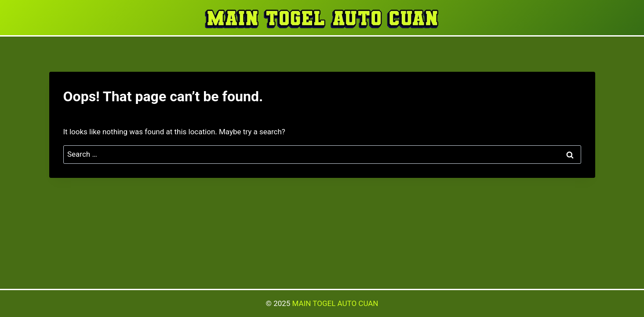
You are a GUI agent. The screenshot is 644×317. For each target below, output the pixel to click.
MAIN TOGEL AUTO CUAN (335, 303)
